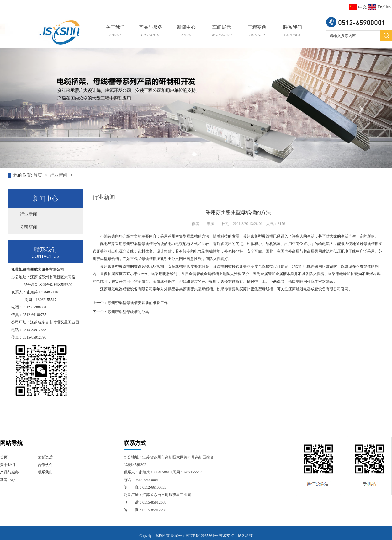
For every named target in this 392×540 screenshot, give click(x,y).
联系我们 (292, 32)
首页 (38, 175)
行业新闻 (59, 175)
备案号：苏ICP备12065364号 (194, 536)
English (380, 7)
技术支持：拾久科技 (236, 536)
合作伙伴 (45, 465)
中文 (358, 7)
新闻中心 (186, 32)
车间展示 (222, 32)
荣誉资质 (45, 457)
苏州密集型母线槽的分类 (128, 312)
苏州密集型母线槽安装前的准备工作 (138, 303)
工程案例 (257, 32)
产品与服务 (151, 32)
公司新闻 (29, 227)
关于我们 (115, 32)
